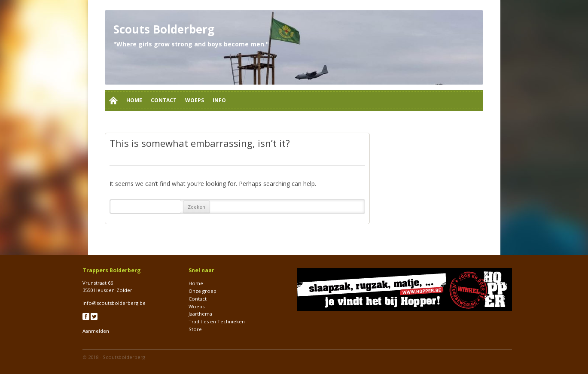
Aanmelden (96, 331)
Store (195, 329)
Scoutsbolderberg (124, 357)
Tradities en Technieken (217, 321)
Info (219, 100)
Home (134, 100)
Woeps (195, 100)
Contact (164, 100)
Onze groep (203, 291)
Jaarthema (200, 314)
